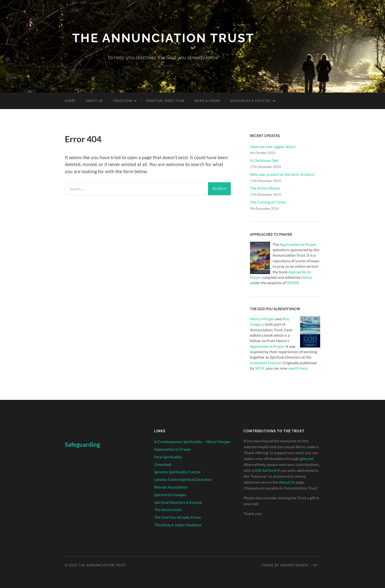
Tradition (123, 101)
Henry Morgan (262, 319)
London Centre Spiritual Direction (183, 479)
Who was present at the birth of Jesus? (282, 174)
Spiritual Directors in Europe (178, 502)
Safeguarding (82, 444)
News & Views (207, 101)
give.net (307, 458)
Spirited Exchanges (170, 495)
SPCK (260, 368)
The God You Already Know (178, 517)
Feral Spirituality (168, 457)
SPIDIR (293, 283)
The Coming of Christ (268, 202)
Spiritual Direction (165, 101)
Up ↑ (316, 565)
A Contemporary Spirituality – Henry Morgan (192, 441)
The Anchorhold (168, 510)
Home (70, 101)
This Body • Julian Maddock (178, 525)
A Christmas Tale (264, 160)
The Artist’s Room (265, 188)
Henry (307, 277)
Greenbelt (163, 464)
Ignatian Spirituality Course (177, 472)
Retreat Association (171, 487)
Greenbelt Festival (265, 363)
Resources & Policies (250, 101)
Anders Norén (294, 565)
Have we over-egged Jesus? (273, 147)
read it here (298, 368)
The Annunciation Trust (163, 38)
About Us (94, 101)
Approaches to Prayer (298, 244)
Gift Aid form (266, 470)
